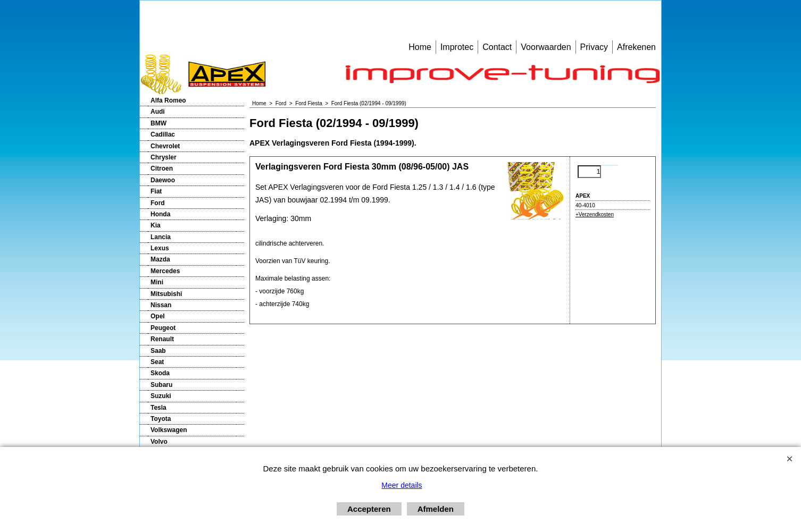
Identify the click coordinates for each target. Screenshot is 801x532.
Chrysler (164, 157)
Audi (158, 112)
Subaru (161, 385)
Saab (158, 351)
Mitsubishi (166, 294)
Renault (162, 339)
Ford (158, 203)
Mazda (160, 259)
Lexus (160, 248)
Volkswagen (169, 430)
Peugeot (163, 328)
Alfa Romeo (168, 100)
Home (420, 47)
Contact (497, 47)
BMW (158, 123)
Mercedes (165, 271)
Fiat (156, 191)
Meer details (402, 485)
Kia (156, 225)
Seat (157, 362)
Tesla (158, 408)
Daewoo (163, 180)
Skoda (160, 373)
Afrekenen (636, 47)
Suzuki (161, 396)
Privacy (594, 47)
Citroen (162, 168)
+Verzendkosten (595, 214)
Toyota (161, 419)
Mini (157, 282)
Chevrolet (165, 146)
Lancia (161, 237)
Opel (158, 316)
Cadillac (163, 134)
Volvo (159, 442)
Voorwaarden (546, 47)
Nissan (161, 305)
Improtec (457, 47)
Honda (160, 214)
